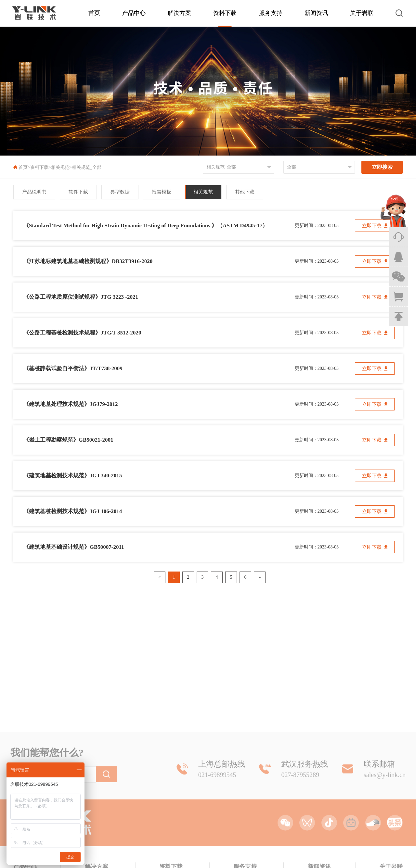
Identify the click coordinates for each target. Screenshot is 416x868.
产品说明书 (34, 192)
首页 (94, 13)
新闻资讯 (316, 13)
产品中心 (134, 13)
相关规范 (60, 167)
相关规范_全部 (87, 167)
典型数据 (120, 192)
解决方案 (179, 13)
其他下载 (245, 192)
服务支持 (271, 13)
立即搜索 (382, 167)
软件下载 (78, 192)
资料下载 (225, 13)
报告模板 (162, 192)
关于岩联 (362, 13)
